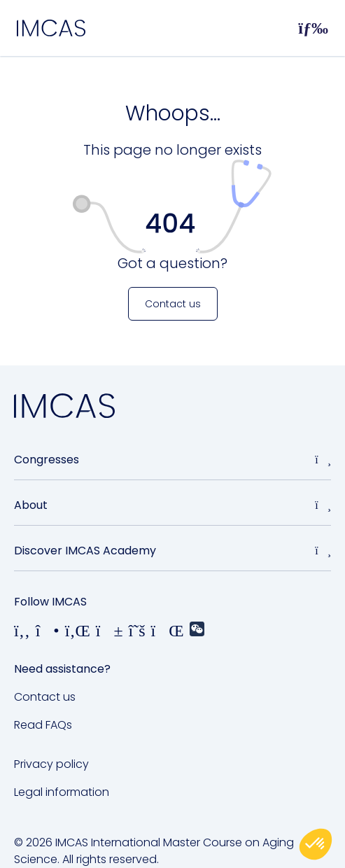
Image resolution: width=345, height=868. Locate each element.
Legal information (62, 792)
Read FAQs (43, 725)
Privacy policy (51, 764)
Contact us (45, 697)
